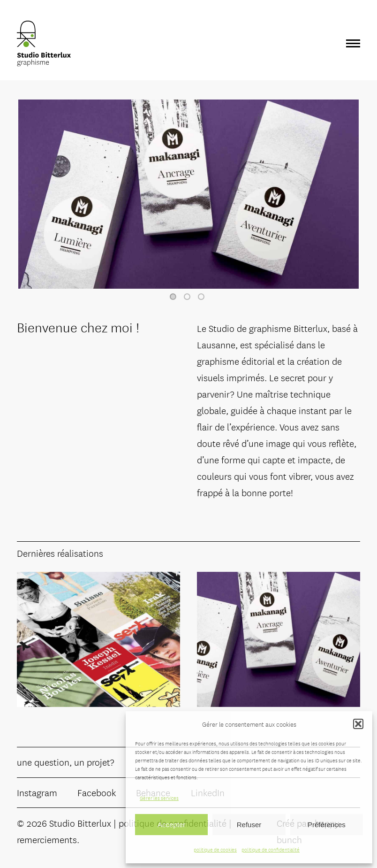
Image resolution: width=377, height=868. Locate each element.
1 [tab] (173, 297)
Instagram (37, 792)
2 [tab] (187, 297)
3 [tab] (201, 297)
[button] (358, 724)
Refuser (249, 825)
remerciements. (48, 839)
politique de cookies (215, 849)
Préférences (327, 825)
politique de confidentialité (271, 849)
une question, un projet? (66, 762)
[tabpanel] (188, 194)
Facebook (97, 792)
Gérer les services (159, 798)
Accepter (171, 825)
